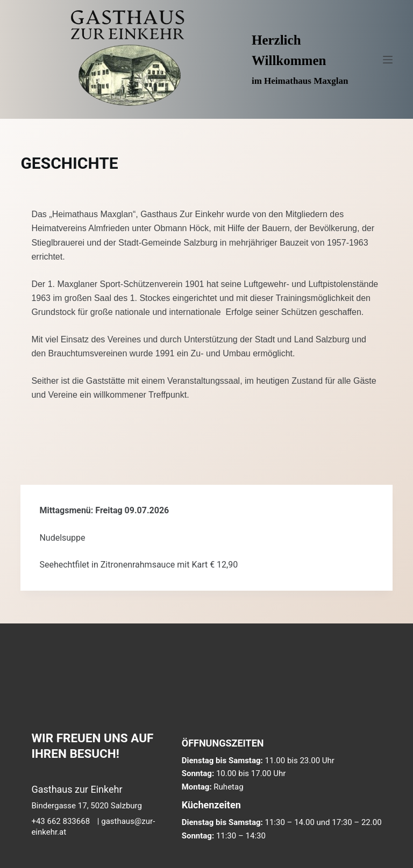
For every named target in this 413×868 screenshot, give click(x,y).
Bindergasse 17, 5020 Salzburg (87, 806)
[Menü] (388, 60)
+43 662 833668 (60, 821)
